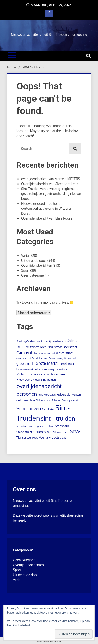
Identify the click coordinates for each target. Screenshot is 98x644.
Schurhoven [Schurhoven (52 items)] (29, 409)
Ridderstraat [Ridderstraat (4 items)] (43, 400)
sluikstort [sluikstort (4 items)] (22, 426)
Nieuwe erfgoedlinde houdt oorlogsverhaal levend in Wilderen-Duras (47, 208)
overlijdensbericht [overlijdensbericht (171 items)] (39, 386)
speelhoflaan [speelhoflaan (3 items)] (47, 426)
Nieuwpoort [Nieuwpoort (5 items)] (24, 380)
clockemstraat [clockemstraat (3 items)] (47, 353)
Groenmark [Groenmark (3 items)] (70, 358)
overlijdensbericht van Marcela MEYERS (51, 179)
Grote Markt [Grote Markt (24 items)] (47, 363)
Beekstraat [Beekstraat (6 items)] (70, 347)
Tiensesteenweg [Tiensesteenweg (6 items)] (27, 437)
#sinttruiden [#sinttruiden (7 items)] (38, 347)
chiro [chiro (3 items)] (36, 353)
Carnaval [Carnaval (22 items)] (24, 352)
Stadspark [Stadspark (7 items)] (62, 426)
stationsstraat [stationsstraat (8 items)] (43, 432)
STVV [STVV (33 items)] (75, 431)
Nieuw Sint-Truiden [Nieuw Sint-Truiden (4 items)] (44, 380)
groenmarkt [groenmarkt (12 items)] (26, 363)
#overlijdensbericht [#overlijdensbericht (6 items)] (54, 341)
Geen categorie (33, 275)
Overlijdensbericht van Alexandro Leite (50, 184)
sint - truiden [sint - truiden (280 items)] (58, 418)
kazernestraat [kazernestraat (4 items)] (25, 369)
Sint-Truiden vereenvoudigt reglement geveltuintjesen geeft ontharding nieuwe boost (51, 194)
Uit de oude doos (34, 260)
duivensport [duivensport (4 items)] (24, 358)
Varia (25, 256)
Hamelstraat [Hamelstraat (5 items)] (66, 364)
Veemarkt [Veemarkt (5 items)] (45, 437)
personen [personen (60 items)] (27, 394)
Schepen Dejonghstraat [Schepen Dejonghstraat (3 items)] (65, 400)
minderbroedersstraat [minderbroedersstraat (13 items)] (49, 374)
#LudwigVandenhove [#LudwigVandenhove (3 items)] (28, 341)
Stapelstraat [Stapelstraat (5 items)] (24, 432)
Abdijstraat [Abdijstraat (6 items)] (55, 347)
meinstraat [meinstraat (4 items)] (61, 369)
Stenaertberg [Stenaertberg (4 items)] (61, 432)
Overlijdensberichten (37, 265)
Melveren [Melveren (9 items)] (23, 374)
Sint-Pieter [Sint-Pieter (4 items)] (48, 409)
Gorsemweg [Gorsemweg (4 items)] (56, 358)
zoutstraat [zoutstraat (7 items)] (59, 437)
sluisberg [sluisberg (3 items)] (34, 426)
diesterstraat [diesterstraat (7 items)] (65, 353)
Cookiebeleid (22, 625)
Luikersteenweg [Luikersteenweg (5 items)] (44, 369)
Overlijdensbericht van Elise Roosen (48, 218)
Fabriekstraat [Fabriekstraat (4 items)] (40, 358)
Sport (25, 270)
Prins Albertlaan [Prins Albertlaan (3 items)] (47, 395)
